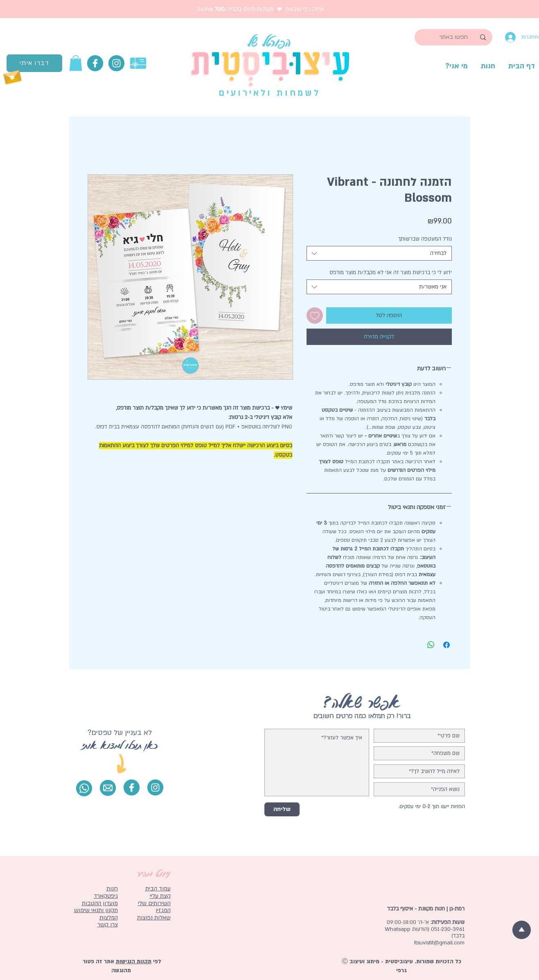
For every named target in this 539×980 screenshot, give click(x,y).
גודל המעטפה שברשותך (425, 239)
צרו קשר (108, 925)
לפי (156, 962)
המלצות (109, 918)
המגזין (163, 910)
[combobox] (379, 253)
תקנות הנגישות (134, 962)
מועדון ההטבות (100, 903)
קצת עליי (160, 896)
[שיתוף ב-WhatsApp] (431, 645)
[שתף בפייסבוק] (447, 645)
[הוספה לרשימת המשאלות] (315, 315)
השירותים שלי (154, 903)
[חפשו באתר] (454, 37)
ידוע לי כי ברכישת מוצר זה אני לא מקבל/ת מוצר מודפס (391, 273)
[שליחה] (282, 809)
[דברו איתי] (34, 63)
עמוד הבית (158, 889)
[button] (76, 63)
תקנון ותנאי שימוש (96, 910)
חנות (112, 889)
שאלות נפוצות (154, 918)
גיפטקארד (106, 896)
